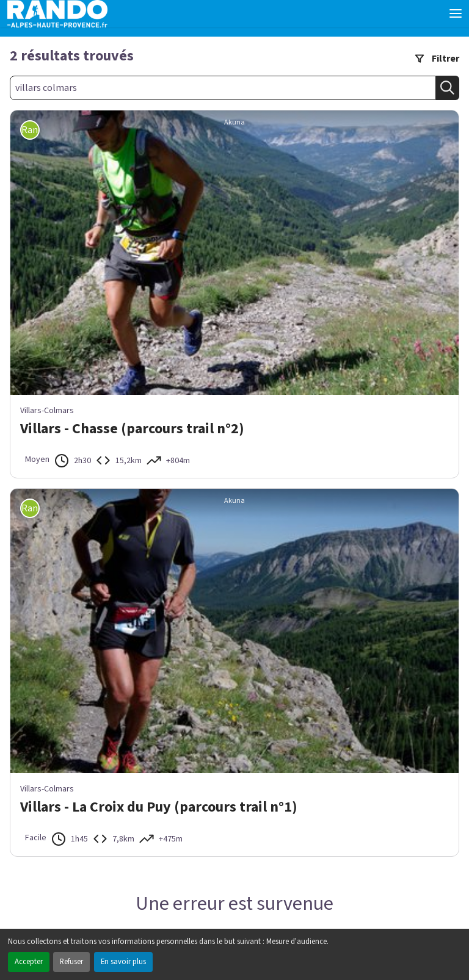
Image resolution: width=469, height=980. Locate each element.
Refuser (71, 962)
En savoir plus (123, 962)
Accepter (29, 962)
